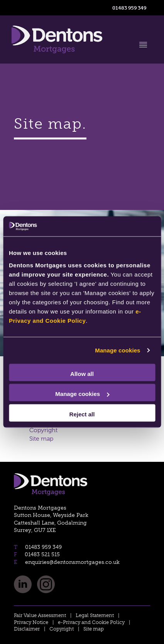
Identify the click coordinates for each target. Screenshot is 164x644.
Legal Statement (95, 615)
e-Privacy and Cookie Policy (91, 622)
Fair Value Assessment (40, 615)
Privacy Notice (31, 622)
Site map (41, 439)
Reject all (82, 414)
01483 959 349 (129, 8)
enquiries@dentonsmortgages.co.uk (72, 562)
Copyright (43, 430)
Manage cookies (118, 350)
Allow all (82, 373)
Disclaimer (27, 629)
